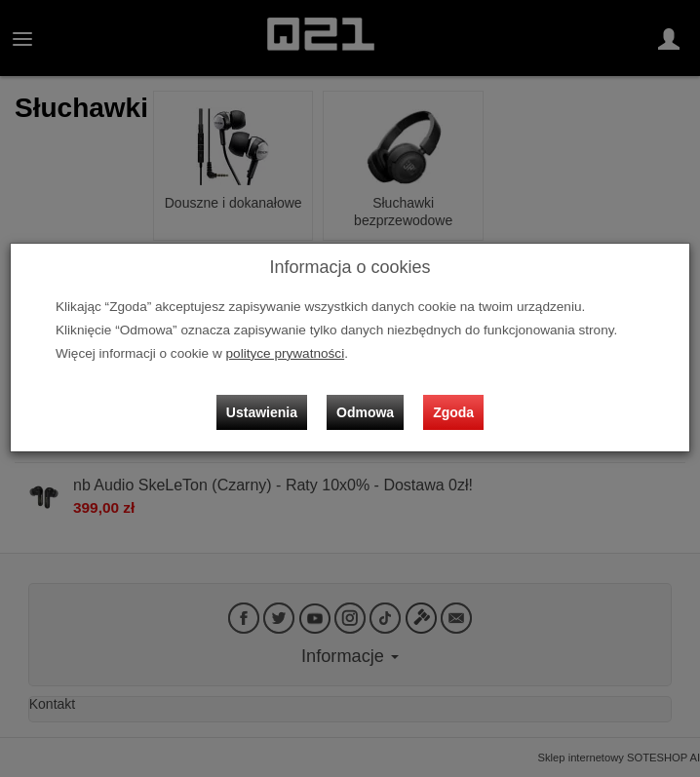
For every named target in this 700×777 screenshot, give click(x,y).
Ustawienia (262, 412)
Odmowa (365, 412)
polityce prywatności (286, 353)
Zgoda (453, 412)
